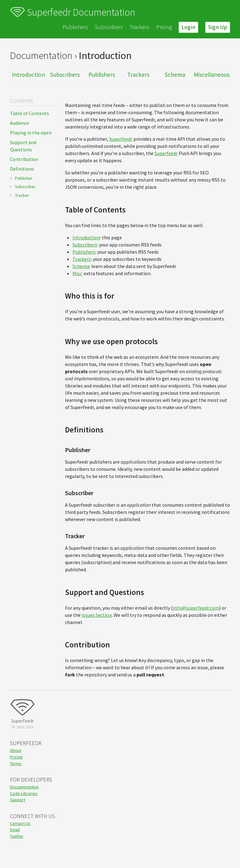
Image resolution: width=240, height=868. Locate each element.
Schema (175, 75)
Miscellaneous (212, 75)
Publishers (75, 27)
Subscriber (25, 187)
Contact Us (20, 823)
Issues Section (97, 615)
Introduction (28, 75)
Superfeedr (121, 139)
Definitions (22, 169)
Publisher (24, 178)
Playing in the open (31, 133)
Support (18, 800)
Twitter (17, 836)
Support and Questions (23, 146)
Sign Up (218, 27)
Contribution (24, 159)
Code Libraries (24, 793)
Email (15, 830)
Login (188, 27)
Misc (77, 273)
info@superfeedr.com (196, 608)
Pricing (164, 27)
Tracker (22, 195)
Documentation (24, 787)
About (16, 750)
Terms (16, 763)
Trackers (140, 27)
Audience (20, 123)
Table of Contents (30, 113)
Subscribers (109, 27)
